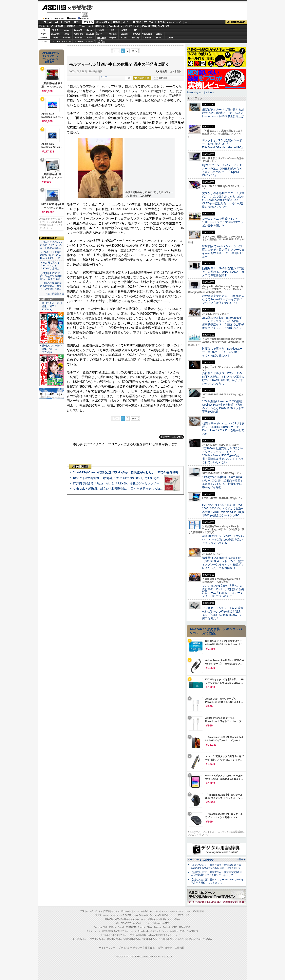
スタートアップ (173, 22)
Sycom (90, 30)
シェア (104, 77)
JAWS (55, 38)
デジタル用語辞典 (138, 935)
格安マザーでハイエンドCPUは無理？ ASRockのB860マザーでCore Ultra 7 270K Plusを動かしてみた (223, 429)
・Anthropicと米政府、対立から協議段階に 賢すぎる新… (51, 276)
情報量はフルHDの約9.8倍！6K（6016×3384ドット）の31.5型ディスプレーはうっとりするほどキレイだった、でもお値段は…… (223, 563)
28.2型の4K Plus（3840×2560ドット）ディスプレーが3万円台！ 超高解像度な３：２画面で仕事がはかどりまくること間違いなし (223, 323)
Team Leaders (144, 931)
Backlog (136, 38)
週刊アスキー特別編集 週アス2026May (52, 306)
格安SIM (59, 26)
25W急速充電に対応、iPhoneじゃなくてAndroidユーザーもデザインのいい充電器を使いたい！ (223, 299)
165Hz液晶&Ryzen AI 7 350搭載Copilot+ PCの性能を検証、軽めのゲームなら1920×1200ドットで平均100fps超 (223, 406)
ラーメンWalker (79, 939)
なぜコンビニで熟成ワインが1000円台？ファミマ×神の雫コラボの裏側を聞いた (223, 222)
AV (145, 22)
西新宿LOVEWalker (133, 939)
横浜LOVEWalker (115, 939)
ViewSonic (147, 34)
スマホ (161, 22)
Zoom (170, 38)
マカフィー (55, 41)
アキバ (152, 22)
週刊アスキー (101, 26)
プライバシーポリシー (130, 948)
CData (124, 38)
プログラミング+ (132, 26)
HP (136, 30)
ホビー (127, 22)
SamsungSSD (99, 34)
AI (50, 22)
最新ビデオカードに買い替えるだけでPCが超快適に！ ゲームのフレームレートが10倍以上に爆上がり (223, 115)
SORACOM (131, 927)
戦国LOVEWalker (204, 939)
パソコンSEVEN (101, 30)
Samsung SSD (101, 927)
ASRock (113, 34)
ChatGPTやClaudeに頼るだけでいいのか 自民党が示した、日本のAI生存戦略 (125, 472)
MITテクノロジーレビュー (172, 935)
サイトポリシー (107, 948)
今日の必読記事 (108, 935)
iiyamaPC (78, 30)
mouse (67, 30)
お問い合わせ (165, 948)
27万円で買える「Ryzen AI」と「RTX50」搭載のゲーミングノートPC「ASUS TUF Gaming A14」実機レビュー (147, 483)
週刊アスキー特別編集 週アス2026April (52, 349)
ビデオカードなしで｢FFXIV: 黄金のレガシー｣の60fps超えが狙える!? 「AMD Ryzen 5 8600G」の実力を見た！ (223, 613)
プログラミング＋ (160, 931)
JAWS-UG (118, 919)
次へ (134, 51)
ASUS (124, 30)
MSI (113, 30)
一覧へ (240, 859)
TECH (77, 22)
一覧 (128, 78)
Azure (90, 38)
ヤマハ (159, 38)
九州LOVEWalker (168, 939)
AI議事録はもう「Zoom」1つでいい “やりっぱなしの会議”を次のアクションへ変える (223, 539)
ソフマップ (90, 41)
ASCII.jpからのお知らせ (201, 860)
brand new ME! (162, 923)
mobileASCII (153, 935)
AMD (67, 34)
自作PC (137, 22)
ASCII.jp (54, 7)
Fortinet (147, 38)
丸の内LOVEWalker (186, 939)
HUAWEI (136, 34)
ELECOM (55, 34)
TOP (83, 911)
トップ (43, 22)
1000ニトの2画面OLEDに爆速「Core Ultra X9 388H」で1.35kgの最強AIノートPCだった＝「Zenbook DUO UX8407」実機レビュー (160, 478)
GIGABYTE (90, 34)
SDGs (144, 26)
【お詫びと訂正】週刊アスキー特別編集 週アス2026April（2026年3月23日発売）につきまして (216, 866)
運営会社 (150, 948)
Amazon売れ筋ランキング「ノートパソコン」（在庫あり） (51, 57)
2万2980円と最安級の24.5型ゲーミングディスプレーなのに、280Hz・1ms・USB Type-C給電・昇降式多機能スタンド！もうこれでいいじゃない (223, 455)
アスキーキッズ (46, 26)
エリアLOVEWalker (97, 939)
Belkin (159, 34)
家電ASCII (72, 26)
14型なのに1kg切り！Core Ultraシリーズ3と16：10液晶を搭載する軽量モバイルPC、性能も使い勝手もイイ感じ (223, 482)
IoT (56, 22)
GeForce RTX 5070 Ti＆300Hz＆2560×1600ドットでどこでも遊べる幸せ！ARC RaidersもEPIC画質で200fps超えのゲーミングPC (223, 510)
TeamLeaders (116, 26)
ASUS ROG (78, 34)
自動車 (117, 22)
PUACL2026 (163, 26)
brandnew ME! (101, 41)
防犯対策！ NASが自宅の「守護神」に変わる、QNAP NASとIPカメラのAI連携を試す (223, 272)
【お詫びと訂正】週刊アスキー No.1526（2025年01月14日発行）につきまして (217, 881)
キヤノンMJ (67, 41)
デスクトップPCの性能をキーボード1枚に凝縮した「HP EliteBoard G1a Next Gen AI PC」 (223, 144)
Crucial (124, 34)
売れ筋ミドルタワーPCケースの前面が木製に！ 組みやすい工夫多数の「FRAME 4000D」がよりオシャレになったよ (223, 378)
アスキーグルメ (86, 26)
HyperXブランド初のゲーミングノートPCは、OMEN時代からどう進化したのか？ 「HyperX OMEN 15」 (222, 170)
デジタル (80, 7)
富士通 (55, 30)
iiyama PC (137, 915)
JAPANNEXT (78, 41)
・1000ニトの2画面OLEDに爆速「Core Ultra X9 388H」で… (51, 255)
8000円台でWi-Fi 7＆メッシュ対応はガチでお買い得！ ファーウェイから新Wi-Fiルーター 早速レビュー (223, 251)
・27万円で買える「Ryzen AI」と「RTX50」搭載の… (51, 266)
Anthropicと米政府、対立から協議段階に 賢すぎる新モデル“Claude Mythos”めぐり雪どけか (135, 489)
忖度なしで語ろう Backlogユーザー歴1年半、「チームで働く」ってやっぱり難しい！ (222, 352)
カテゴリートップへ (172, 437)
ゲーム (186, 22)
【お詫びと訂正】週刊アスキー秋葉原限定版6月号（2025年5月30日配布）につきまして (216, 874)
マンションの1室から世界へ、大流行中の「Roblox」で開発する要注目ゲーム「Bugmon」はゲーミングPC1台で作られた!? (223, 591)
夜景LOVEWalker (151, 939)
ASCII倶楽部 (236, 22)
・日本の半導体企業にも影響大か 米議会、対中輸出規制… (51, 286)
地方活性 (152, 26)
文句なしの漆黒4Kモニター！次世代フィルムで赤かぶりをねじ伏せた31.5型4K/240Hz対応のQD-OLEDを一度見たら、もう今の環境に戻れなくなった (223, 200)
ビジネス (66, 22)
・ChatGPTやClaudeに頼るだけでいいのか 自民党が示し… (51, 245)
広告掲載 (180, 948)
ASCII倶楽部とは (55, 294)
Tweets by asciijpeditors (200, 92)
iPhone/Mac (103, 22)
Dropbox (113, 38)
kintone (78, 38)
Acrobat (67, 38)
